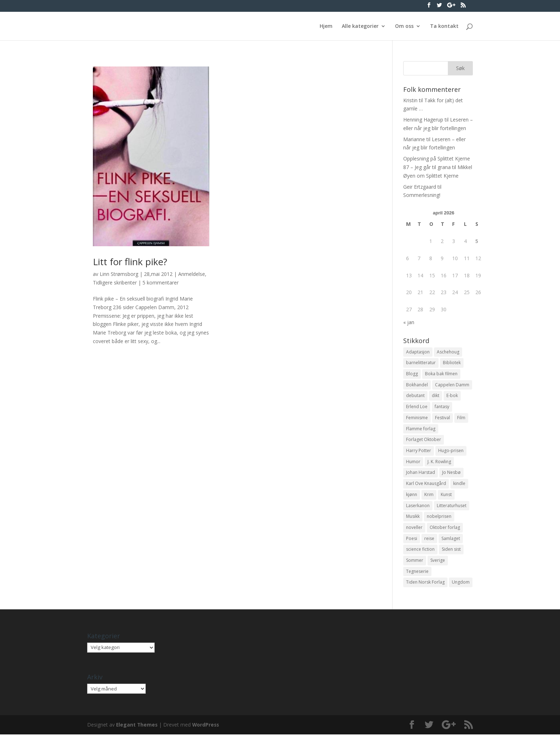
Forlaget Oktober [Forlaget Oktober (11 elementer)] (424, 443)
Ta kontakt (444, 26)
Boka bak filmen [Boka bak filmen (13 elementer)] (441, 375)
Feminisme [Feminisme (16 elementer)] (417, 420)
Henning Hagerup (423, 120)
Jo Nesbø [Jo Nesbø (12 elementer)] (451, 477)
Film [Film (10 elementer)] (461, 420)
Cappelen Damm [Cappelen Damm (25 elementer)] (452, 386)
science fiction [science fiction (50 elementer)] (420, 557)
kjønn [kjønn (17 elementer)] (412, 500)
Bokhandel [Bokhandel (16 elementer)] (417, 386)
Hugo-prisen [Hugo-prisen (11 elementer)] (451, 454)
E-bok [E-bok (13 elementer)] (452, 398)
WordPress (207, 733)
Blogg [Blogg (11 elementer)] (412, 375)
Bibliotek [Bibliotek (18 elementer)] (452, 363)
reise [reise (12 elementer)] (429, 545)
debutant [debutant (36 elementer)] (415, 398)
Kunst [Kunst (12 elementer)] (446, 500)
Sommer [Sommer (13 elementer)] (415, 568)
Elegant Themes (137, 733)
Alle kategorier (360, 26)
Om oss (404, 26)
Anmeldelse (192, 274)
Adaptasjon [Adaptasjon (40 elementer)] (418, 352)
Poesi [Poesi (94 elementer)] (412, 545)
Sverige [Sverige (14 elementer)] (438, 568)
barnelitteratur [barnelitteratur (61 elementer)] (421, 363)
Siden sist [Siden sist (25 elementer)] (451, 557)
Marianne (414, 139)
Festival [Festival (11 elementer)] (442, 420)
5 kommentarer (161, 283)
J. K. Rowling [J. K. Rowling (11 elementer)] (439, 466)
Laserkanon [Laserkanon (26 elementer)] (418, 511)
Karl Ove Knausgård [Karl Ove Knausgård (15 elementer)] (426, 488)
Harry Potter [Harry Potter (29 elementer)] (419, 454)
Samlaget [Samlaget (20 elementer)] (451, 545)
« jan (409, 322)
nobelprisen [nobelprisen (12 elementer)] (439, 523)
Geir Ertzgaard (420, 187)
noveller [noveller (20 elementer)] (414, 534)
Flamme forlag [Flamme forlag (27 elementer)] (421, 432)
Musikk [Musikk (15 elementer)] (413, 523)
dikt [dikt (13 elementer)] (436, 398)
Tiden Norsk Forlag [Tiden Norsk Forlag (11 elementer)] (425, 591)
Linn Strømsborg (119, 274)
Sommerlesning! (422, 195)
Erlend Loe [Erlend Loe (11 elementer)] (417, 409)
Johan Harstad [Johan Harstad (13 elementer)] (421, 477)
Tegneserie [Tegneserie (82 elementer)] (417, 579)
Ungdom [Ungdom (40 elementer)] (461, 591)
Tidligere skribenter (115, 283)
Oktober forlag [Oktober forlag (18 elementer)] (445, 534)
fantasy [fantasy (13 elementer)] (442, 409)
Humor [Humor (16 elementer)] (413, 466)
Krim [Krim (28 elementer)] (429, 500)
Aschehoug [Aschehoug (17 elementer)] (448, 352)
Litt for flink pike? (130, 262)
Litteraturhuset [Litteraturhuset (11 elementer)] (452, 511)
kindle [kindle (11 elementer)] (459, 488)
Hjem (326, 26)
